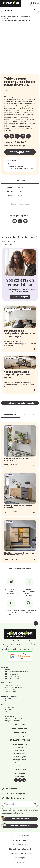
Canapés (9, 700)
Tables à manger (12, 687)
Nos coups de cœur (20, 730)
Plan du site (20, 864)
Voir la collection (20, 570)
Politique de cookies (20, 846)
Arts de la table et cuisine (15, 720)
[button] (15, 223)
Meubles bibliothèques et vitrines (17, 673)
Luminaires (9, 711)
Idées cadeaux (20, 734)
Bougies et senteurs (13, 722)
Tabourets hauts (11, 691)
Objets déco (10, 709)
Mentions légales (20, 859)
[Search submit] (34, 10)
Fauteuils (9, 702)
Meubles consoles (12, 678)
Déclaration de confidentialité (20, 851)
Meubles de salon (12, 676)
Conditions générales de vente (20, 855)
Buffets (8, 671)
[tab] (20, 182)
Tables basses (11, 693)
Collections (20, 738)
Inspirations (20, 726)
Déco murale (10, 718)
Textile (8, 713)
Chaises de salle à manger (15, 689)
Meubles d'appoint (12, 680)
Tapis (7, 715)
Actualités (20, 775)
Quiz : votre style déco (20, 742)
